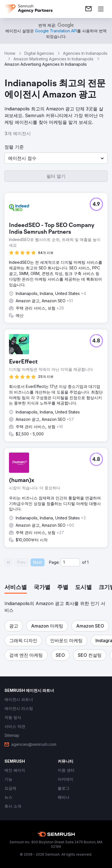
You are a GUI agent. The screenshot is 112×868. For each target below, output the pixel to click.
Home (10, 53)
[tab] (16, 588)
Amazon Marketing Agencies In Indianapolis (53, 59)
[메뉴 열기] (101, 9)
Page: (54, 562)
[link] (88, 9)
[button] (56, 158)
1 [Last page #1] (88, 562)
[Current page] (70, 562)
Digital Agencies (39, 53)
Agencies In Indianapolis (85, 53)
